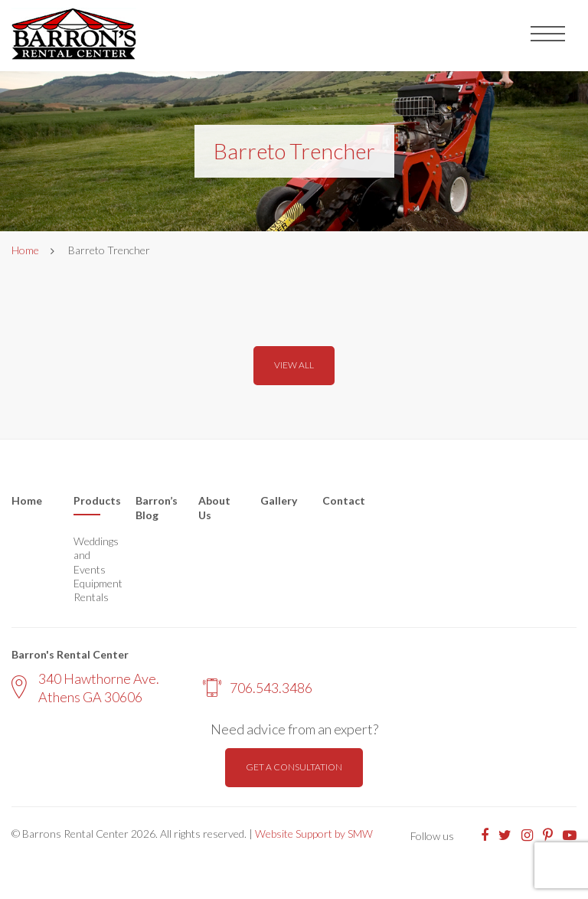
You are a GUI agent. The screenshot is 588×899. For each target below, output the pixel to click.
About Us (214, 508)
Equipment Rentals (93, 590)
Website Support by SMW (314, 834)
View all (294, 365)
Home (25, 250)
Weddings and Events (93, 555)
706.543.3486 (258, 688)
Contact (344, 500)
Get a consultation (294, 767)
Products (93, 500)
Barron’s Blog (155, 508)
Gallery (279, 500)
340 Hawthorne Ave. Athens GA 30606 (85, 687)
